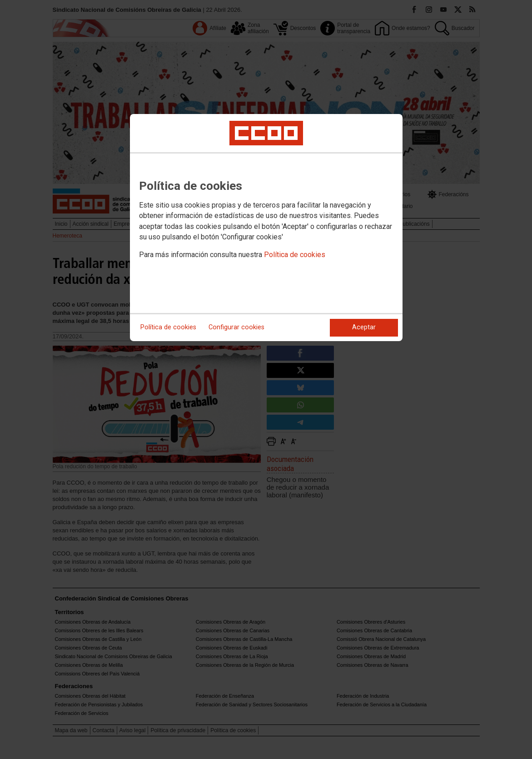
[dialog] (266, 228)
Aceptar (364, 327)
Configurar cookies (236, 327)
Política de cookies (295, 255)
